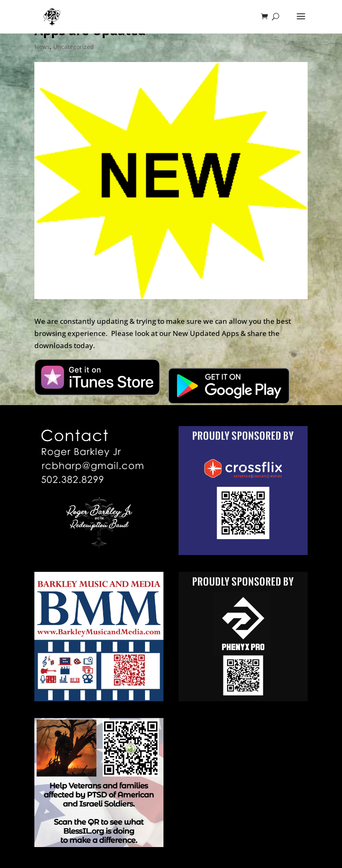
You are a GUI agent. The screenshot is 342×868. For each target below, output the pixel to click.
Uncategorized (74, 47)
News (42, 47)
